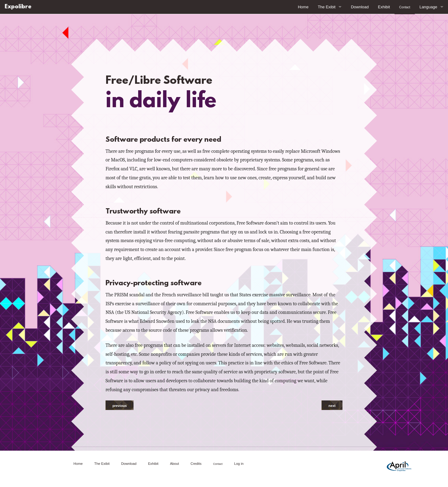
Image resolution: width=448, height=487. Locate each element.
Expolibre (18, 7)
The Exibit (327, 7)
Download (360, 7)
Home (303, 7)
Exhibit (384, 7)
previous (120, 406)
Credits (196, 464)
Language (428, 7)
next (332, 406)
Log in (239, 464)
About (174, 464)
